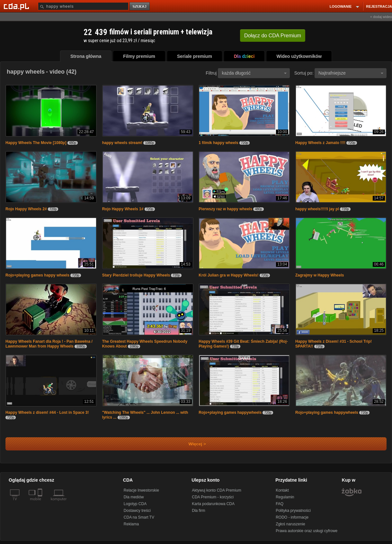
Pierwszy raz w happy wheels (225, 209)
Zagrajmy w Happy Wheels (320, 275)
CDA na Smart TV (139, 517)
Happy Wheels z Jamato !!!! (320, 143)
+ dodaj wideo (381, 17)
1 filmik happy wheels (218, 143)
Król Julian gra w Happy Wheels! (228, 275)
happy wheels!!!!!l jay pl (317, 209)
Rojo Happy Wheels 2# (26, 209)
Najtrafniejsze (351, 73)
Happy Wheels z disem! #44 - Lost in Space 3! (47, 413)
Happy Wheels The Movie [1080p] (36, 143)
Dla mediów (134, 497)
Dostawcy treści (137, 511)
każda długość (254, 73)
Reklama (131, 524)
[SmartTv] (41, 503)
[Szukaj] (83, 6)
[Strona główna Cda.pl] (17, 6)
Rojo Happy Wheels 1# (123, 209)
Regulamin (285, 497)
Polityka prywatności (293, 511)
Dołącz (273, 36)
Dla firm (198, 511)
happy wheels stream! (122, 143)
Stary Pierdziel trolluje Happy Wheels (136, 275)
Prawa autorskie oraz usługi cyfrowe (307, 531)
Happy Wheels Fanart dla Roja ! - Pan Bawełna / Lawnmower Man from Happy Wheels (49, 344)
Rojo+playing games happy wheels (37, 275)
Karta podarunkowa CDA (213, 504)
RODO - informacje (292, 517)
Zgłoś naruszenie (290, 524)
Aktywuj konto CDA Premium (216, 490)
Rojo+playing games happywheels (230, 413)
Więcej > (192, 444)
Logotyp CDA (135, 504)
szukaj (140, 7)
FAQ (280, 504)
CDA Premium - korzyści (213, 497)
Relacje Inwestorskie (141, 490)
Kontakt (282, 490)
